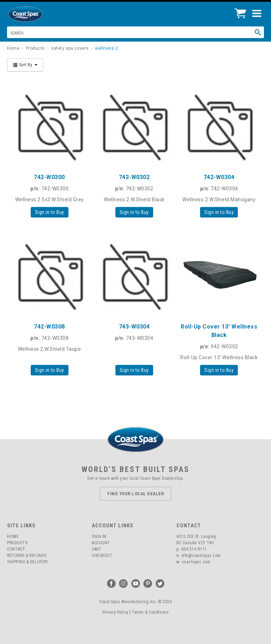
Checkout (102, 556)
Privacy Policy (115, 612)
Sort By (25, 65)
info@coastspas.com (201, 556)
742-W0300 (49, 177)
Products (17, 543)
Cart (97, 549)
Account (101, 543)
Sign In (99, 536)
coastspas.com (196, 562)
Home (13, 536)
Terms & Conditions (150, 612)
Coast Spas (37, 14)
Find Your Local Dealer (135, 494)
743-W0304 (134, 327)
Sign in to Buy (50, 212)
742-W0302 (134, 177)
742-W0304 (219, 177)
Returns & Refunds (27, 556)
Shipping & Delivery (28, 562)
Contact (16, 549)
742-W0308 (49, 327)
